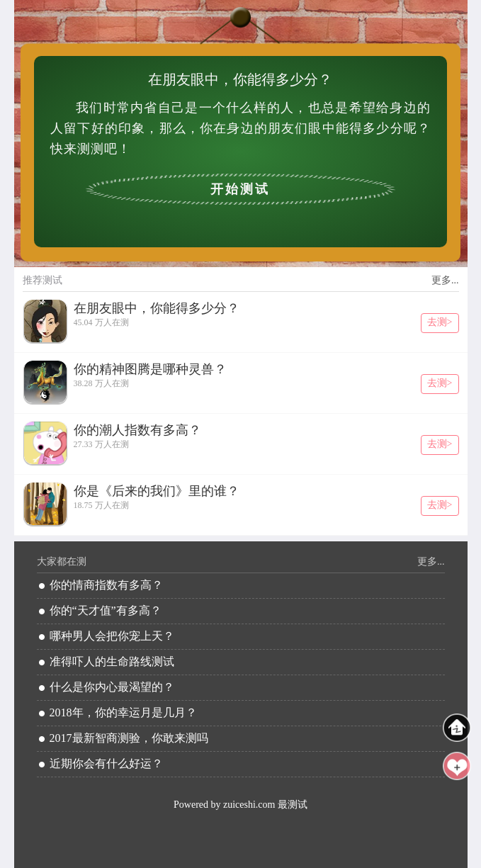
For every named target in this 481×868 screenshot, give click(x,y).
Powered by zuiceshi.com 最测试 (240, 805)
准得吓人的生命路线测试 (112, 661)
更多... (445, 280)
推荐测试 (43, 280)
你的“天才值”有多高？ (106, 610)
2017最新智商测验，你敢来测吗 (129, 738)
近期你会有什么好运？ (106, 763)
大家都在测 (62, 562)
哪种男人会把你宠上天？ (112, 636)
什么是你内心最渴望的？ (112, 687)
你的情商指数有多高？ (106, 585)
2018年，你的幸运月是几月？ (123, 712)
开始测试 (240, 189)
